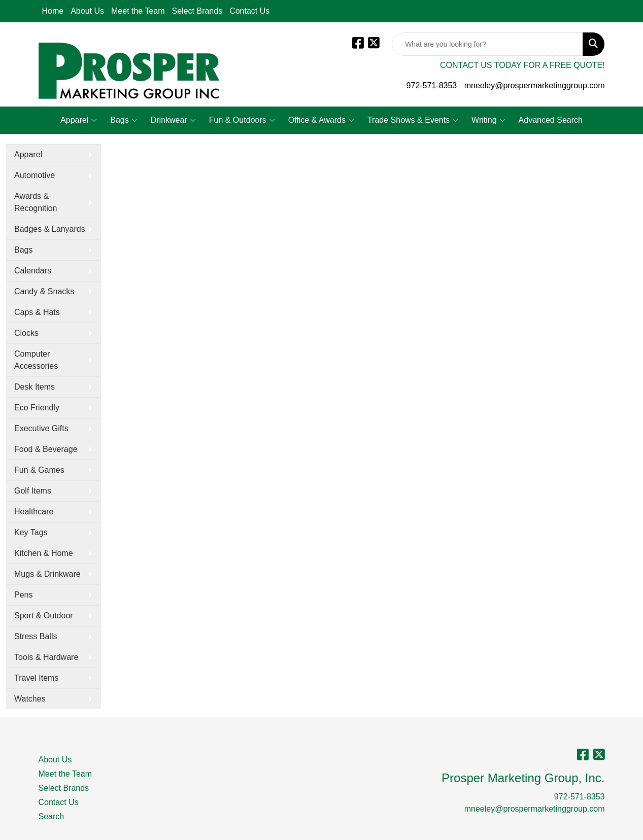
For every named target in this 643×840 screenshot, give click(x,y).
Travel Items (36, 678)
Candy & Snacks (44, 291)
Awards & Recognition (36, 202)
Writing (488, 120)
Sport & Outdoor (44, 616)
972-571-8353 (432, 85)
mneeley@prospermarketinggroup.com (535, 85)
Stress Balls (36, 636)
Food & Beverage (46, 449)
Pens (23, 595)
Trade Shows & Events (413, 120)
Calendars (33, 271)
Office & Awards (321, 120)
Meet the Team (138, 11)
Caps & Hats (37, 312)
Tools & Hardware (46, 657)
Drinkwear (173, 120)
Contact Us (249, 11)
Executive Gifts (41, 428)
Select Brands (197, 11)
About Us (87, 11)
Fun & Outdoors (242, 120)
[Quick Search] (487, 44)
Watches (30, 699)
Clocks (26, 333)
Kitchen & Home (44, 553)
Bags (124, 120)
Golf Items (33, 491)
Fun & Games (39, 470)
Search (52, 816)
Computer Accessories (36, 360)
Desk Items (35, 387)
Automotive (35, 175)
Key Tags (31, 532)
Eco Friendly (37, 408)
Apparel (79, 120)
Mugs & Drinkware (47, 574)
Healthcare (34, 512)
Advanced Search (551, 120)
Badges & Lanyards (50, 229)
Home (53, 11)
